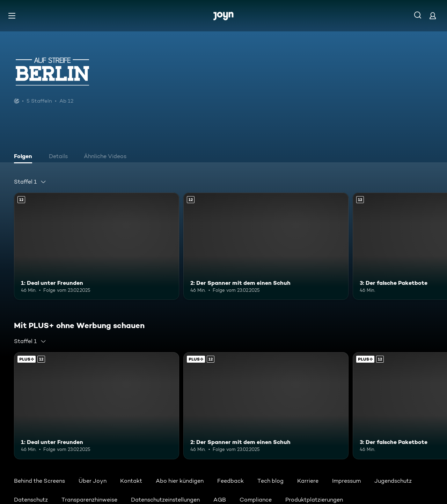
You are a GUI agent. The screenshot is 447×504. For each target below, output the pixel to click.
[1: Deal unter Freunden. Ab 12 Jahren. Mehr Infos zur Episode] (97, 246)
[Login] (433, 16)
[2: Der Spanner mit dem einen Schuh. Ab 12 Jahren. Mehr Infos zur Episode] (266, 246)
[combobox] (30, 182)
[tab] (25, 157)
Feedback (230, 481)
